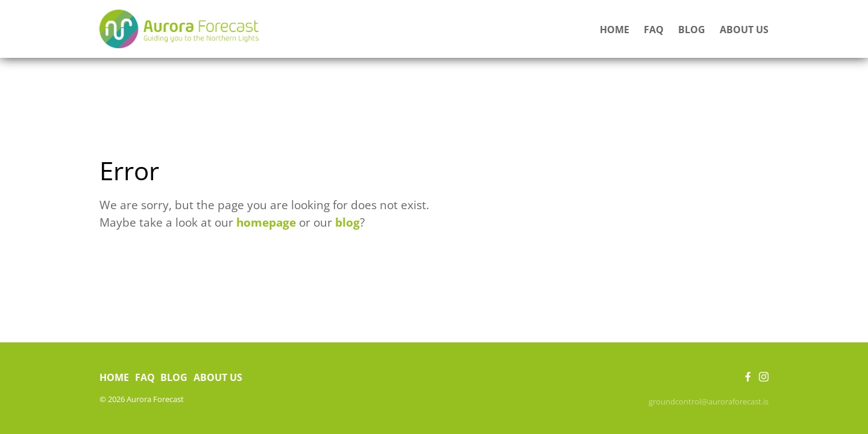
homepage (266, 222)
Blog (692, 30)
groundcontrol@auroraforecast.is (709, 401)
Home (615, 30)
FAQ (654, 30)
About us (744, 30)
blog (348, 222)
